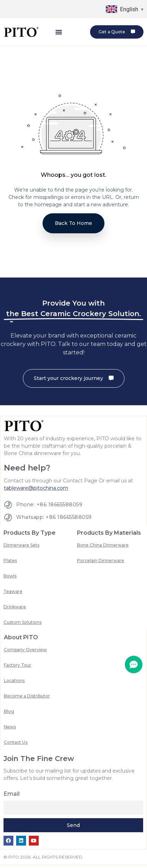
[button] (59, 32)
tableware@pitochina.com (36, 491)
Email (12, 797)
